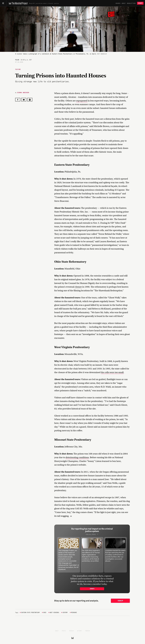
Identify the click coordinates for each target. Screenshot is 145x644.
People (64, 631)
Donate (140, 3)
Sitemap (79, 631)
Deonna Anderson (23, 92)
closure (78, 287)
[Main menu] (3, 3)
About (124, 3)
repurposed (82, 101)
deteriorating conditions (77, 457)
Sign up (120, 601)
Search (118, 3)
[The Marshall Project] (18, 3)
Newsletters (131, 3)
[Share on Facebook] (18, 100)
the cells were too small (112, 372)
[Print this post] (30, 100)
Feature (18, 69)
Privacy (71, 631)
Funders (88, 631)
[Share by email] (24, 100)
